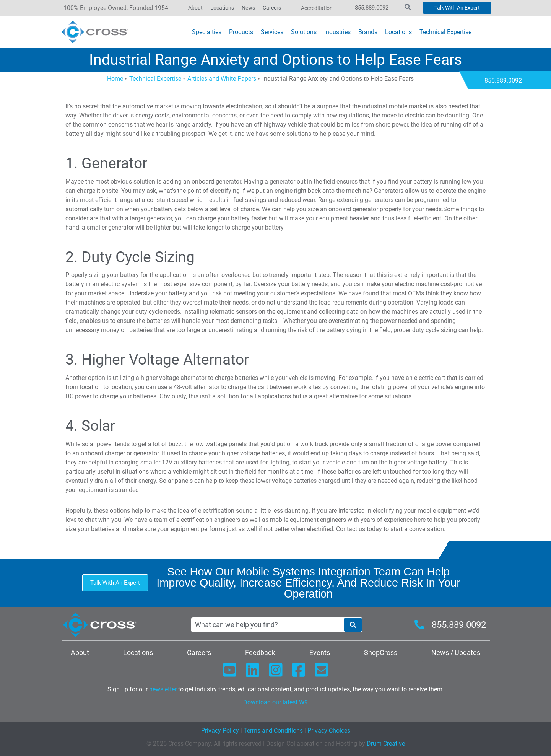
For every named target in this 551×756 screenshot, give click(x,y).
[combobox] (267, 625)
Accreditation (317, 8)
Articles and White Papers (222, 79)
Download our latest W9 (275, 702)
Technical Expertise (155, 79)
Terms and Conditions (272, 731)
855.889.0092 (372, 8)
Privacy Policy (220, 731)
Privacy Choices (329, 731)
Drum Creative (386, 744)
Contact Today (48, 81)
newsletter (163, 689)
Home (115, 79)
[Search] (353, 625)
